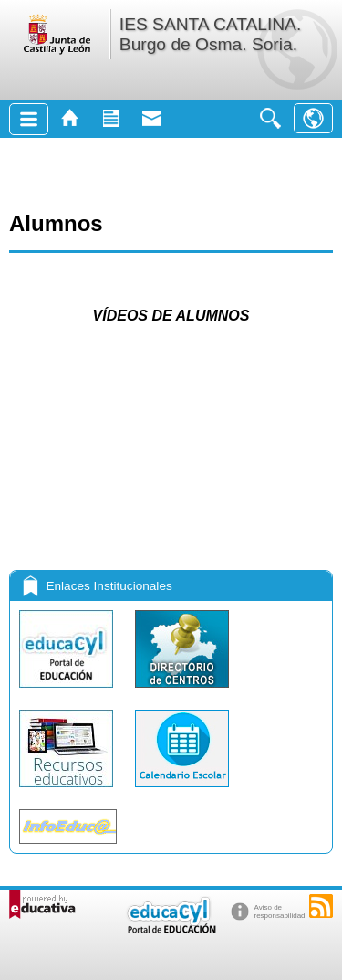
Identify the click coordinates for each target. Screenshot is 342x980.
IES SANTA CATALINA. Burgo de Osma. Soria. (210, 34)
